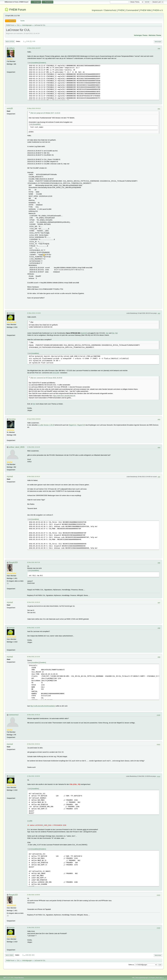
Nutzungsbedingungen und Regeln (145, 978)
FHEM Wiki (146, 10)
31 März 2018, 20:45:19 (34, 108)
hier (107, 333)
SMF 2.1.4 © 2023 (8, 978)
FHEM (121, 10)
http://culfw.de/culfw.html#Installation (43, 706)
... (26, 41)
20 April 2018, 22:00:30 (34, 419)
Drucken (158, 42)
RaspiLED (13, 562)
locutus (12, 419)
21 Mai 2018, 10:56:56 (33, 776)
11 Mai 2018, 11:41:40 (33, 447)
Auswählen (35, 63)
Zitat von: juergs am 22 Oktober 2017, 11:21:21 (45, 113)
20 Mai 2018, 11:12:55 (33, 628)
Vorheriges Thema (141, 35)
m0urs (12, 48)
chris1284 (56, 373)
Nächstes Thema (155, 35)
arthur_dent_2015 (17, 447)
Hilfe (133, 978)
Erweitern (43, 63)
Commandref (132, 10)
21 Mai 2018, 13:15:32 (33, 927)
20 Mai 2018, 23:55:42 (33, 744)
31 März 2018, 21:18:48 (34, 313)
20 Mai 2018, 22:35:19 (33, 715)
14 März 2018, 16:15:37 (34, 48)
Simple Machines (19, 978)
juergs (12, 313)
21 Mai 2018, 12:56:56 (33, 895)
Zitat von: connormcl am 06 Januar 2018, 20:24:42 (46, 378)
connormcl (14, 715)
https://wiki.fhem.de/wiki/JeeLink (64, 396)
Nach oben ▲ (160, 978)
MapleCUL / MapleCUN (77, 425)
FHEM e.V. (158, 10)
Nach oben (9, 955)
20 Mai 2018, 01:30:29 (33, 476)
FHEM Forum (18, 10)
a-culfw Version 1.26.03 (46, 425)
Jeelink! (84, 333)
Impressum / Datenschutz (104, 10)
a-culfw (30, 821)
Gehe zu (131, 965)
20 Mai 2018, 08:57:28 (33, 562)
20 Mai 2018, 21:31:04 (33, 657)
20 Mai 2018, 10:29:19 (33, 602)
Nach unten (10, 41)
